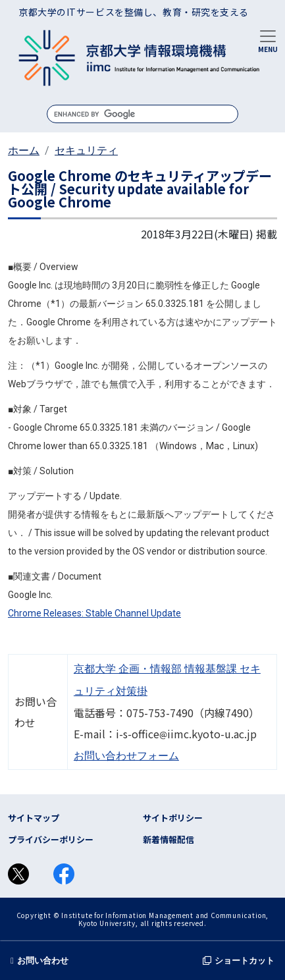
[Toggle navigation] (268, 40)
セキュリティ (86, 150)
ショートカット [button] (239, 961)
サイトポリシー (173, 818)
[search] (142, 114)
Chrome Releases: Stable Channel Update (94, 613)
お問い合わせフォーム (126, 756)
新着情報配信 (168, 839)
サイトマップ (34, 818)
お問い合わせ (39, 961)
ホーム (24, 150)
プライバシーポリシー (51, 839)
